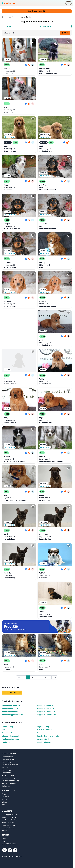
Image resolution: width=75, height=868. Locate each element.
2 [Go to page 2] (32, 677)
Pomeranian (42, 733)
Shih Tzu (5, 767)
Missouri (5, 802)
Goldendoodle (7, 733)
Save (65, 33)
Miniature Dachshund (45, 730)
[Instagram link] (10, 850)
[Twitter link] (4, 850)
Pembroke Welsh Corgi (11, 739)
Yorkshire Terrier (44, 739)
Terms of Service (8, 828)
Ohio (21, 17)
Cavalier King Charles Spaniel (48, 736)
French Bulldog (7, 727)
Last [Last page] (54, 677)
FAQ (3, 841)
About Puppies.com (9, 817)
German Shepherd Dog (10, 781)
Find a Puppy (12, 17)
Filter (11, 26)
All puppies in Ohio (12, 692)
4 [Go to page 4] (41, 677)
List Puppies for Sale (9, 820)
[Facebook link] (15, 850)
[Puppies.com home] (9, 3)
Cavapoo (5, 730)
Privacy (4, 830)
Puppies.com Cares (9, 825)
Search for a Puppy (37, 11)
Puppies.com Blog (8, 822)
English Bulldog (43, 727)
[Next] (50, 677)
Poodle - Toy (7, 742)
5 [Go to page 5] (45, 677)
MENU (69, 4)
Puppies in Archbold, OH (46, 715)
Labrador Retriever (9, 778)
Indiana (5, 805)
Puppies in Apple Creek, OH (12, 715)
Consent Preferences (9, 844)
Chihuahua (6, 786)
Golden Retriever (8, 775)
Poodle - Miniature (44, 742)
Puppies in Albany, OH (46, 708)
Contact (5, 838)
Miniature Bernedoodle (11, 736)
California (5, 797)
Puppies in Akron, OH (10, 708)
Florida (4, 799)
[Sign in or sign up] (33, 41)
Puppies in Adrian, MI (45, 705)
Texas (4, 794)
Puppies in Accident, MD (11, 705)
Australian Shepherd (9, 783)
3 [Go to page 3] (37, 677)
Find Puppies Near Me (10, 815)
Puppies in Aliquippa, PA (11, 712)
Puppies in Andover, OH (46, 712)
